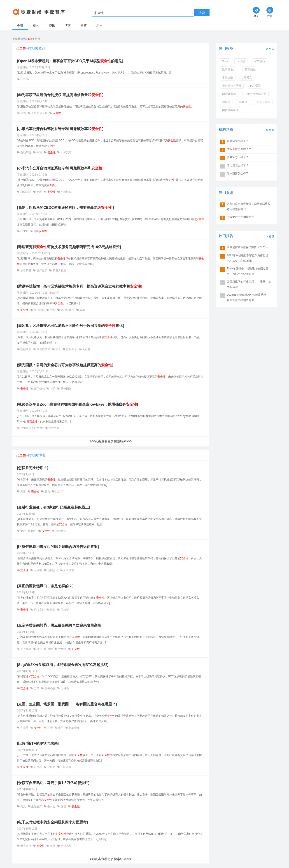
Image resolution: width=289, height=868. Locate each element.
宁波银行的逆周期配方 (240, 217)
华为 (23, 113)
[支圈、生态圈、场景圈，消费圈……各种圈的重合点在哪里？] (67, 704)
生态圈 (24, 728)
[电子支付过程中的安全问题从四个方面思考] (52, 822)
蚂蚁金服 (74, 728)
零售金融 (228, 78)
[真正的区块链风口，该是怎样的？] (45, 586)
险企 (58, 349)
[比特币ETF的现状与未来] (38, 743)
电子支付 (26, 846)
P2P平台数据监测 (255, 94)
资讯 (52, 26)
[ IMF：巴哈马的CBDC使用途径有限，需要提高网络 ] (65, 208)
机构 (36, 26)
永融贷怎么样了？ (238, 141)
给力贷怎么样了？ (238, 165)
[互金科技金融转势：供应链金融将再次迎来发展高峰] (60, 625)
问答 (84, 26)
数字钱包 (39, 389)
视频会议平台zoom (32, 428)
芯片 (53, 389)
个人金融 (26, 649)
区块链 (38, 570)
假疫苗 (226, 102)
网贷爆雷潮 (229, 94)
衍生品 (38, 767)
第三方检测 (59, 271)
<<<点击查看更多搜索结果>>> (111, 441)
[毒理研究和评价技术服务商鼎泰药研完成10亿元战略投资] (69, 247)
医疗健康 (42, 271)
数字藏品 (250, 69)
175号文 (247, 78)
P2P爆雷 (255, 86)
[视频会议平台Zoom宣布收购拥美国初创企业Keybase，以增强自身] (77, 404)
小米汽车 (66, 152)
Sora (225, 61)
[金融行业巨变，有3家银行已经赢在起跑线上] (54, 507)
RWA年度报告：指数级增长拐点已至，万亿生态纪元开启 (248, 271)
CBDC (24, 231)
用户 (99, 26)
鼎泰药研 (26, 271)
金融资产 (37, 806)
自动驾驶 (26, 152)
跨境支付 (39, 610)
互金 (50, 728)
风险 (23, 492)
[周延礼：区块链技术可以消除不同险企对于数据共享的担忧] (71, 326)
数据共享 (26, 349)
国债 (64, 806)
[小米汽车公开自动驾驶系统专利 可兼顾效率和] (60, 129)
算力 (47, 492)
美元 (23, 806)
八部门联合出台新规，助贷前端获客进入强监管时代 (249, 207)
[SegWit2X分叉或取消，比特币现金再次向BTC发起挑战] (63, 665)
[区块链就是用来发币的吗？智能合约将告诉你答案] (58, 547)
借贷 (53, 610)
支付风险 (66, 846)
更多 (270, 49)
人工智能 (69, 570)
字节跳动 (259, 61)
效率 (82, 310)
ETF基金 (66, 767)
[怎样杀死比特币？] (33, 468)
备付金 (51, 806)
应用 (61, 728)
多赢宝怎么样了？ (238, 157)
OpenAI (25, 79)
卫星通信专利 (39, 113)
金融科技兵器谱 (232, 86)
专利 (39, 152)
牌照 (34, 531)
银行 (23, 531)
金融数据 (60, 531)
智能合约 (53, 570)
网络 (40, 231)
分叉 (37, 688)
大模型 (241, 61)
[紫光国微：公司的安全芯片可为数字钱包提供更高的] (65, 365)
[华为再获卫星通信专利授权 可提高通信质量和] (60, 95)
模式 (39, 649)
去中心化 (50, 688)
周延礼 (86, 349)
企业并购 (54, 428)
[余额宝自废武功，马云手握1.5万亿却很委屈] (53, 783)
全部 (20, 26)
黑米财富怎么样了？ (239, 174)
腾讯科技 (39, 310)
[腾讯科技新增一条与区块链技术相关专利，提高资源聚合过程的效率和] (80, 286)
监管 (53, 846)
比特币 (59, 492)
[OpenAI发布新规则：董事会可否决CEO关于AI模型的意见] (70, 61)
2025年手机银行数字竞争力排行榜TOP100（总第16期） (248, 258)
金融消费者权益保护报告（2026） (248, 247)
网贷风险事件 (230, 110)
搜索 (202, 13)
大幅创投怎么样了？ (239, 149)
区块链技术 (68, 310)
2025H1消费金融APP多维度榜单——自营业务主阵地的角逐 (249, 297)
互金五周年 (263, 102)
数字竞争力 (229, 69)
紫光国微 (66, 389)
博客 (68, 26)
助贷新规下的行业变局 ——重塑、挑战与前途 (249, 284)
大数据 (62, 649)
